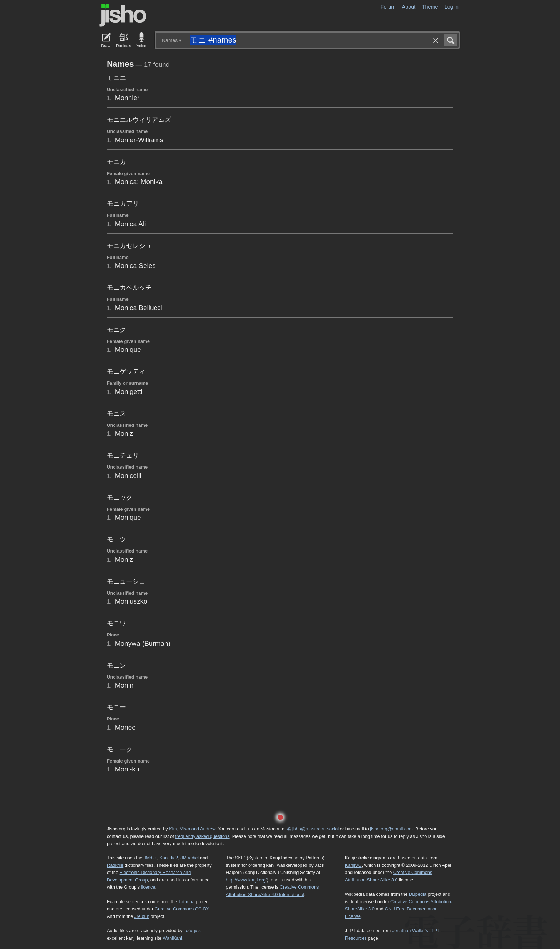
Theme (430, 7)
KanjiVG (353, 865)
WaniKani (172, 938)
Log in (452, 7)
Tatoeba (186, 902)
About (409, 7)
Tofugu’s (192, 931)
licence (148, 887)
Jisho (123, 15)
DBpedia (418, 894)
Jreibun (142, 916)
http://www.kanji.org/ (246, 880)
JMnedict (189, 858)
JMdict (150, 858)
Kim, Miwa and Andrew (192, 829)
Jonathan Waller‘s (410, 931)
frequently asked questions (202, 836)
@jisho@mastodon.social (313, 829)
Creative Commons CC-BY (182, 909)
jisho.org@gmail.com (391, 829)
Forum (388, 7)
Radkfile (115, 865)
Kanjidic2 (169, 858)
